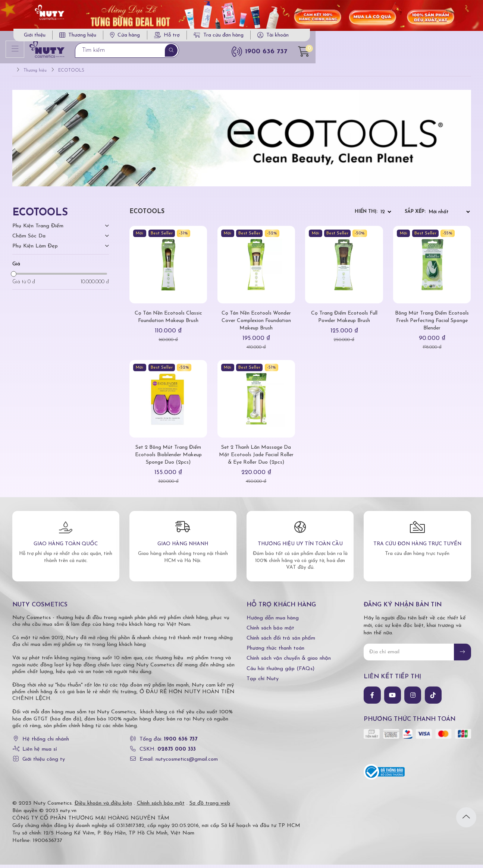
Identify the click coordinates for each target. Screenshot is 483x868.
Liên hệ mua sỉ (40, 753)
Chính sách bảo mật (270, 632)
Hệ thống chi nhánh (46, 743)
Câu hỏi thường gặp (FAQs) (280, 672)
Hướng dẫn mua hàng (273, 621)
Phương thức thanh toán (275, 652)
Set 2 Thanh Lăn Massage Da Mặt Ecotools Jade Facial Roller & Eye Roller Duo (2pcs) (256, 458)
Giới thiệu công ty (44, 763)
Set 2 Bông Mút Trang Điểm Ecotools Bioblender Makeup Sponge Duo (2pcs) (168, 458)
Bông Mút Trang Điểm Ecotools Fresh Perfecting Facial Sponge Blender (432, 324)
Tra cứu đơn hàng (379, 37)
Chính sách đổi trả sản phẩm (281, 642)
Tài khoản (438, 37)
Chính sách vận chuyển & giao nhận (289, 662)
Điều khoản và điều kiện (103, 807)
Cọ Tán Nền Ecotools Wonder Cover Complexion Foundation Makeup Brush (256, 324)
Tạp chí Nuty (263, 682)
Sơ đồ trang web (210, 807)
